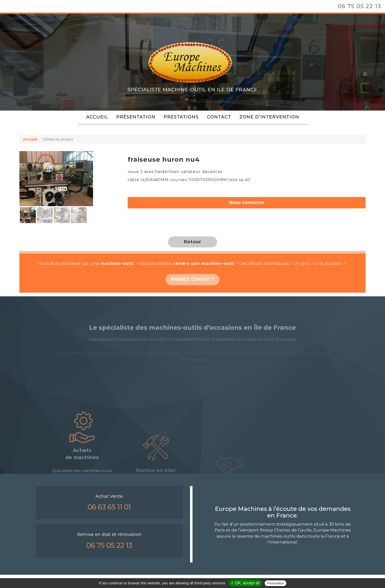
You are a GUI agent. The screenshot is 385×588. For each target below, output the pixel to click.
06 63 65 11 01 (109, 507)
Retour (193, 242)
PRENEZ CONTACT (192, 279)
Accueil (97, 117)
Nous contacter (247, 202)
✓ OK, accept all (245, 583)
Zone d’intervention (269, 117)
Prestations (181, 117)
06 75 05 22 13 (360, 6)
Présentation (136, 117)
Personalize (275, 583)
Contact (219, 117)
